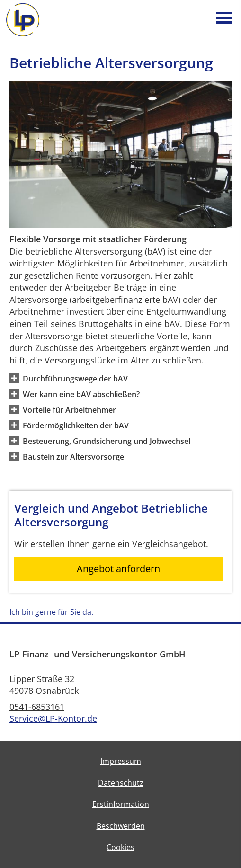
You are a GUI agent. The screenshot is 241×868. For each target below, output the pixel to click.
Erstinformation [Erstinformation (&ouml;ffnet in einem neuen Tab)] (121, 804)
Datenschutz (121, 783)
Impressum (121, 761)
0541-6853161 (37, 707)
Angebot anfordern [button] (118, 569)
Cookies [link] (120, 847)
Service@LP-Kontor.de (53, 718)
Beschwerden (121, 826)
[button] (75, 378)
